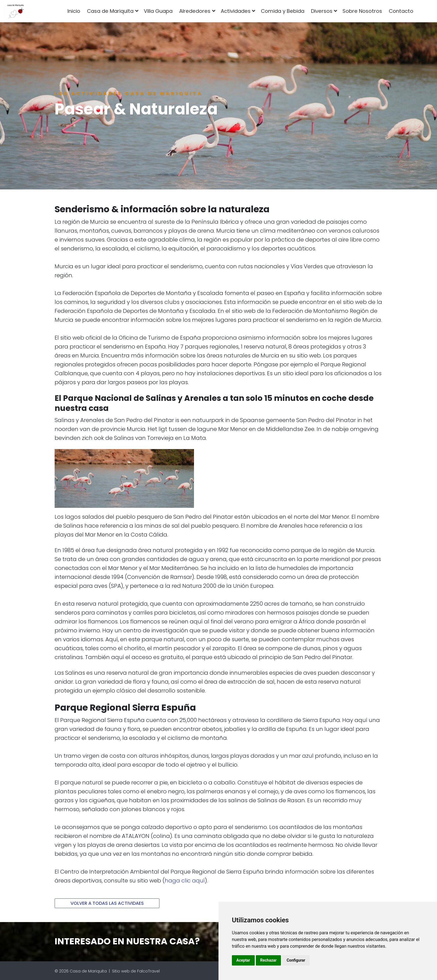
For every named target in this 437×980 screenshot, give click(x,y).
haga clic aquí (185, 881)
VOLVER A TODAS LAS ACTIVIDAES (107, 903)
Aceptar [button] (243, 960)
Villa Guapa (158, 11)
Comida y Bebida (283, 11)
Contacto (401, 11)
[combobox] (426, 11)
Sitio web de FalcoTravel (136, 971)
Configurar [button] (296, 960)
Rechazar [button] (269, 960)
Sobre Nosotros (362, 11)
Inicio (74, 11)
